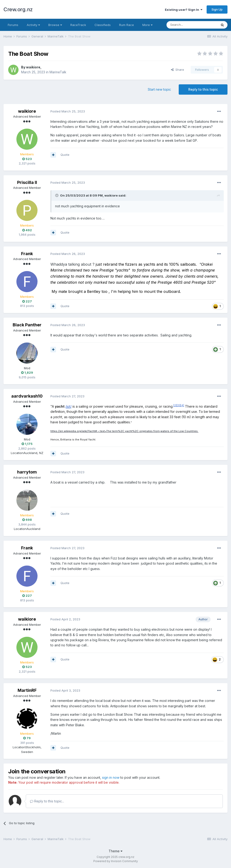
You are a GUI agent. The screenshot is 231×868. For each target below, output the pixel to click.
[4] (182, 405)
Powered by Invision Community (116, 861)
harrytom (27, 472)
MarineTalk (58, 72)
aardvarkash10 (27, 396)
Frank (27, 254)
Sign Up (217, 9)
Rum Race (127, 25)
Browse (55, 25)
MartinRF (27, 690)
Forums (13, 25)
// (68, 406)
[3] (179, 405)
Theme (115, 851)
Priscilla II (27, 182)
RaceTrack (78, 25)
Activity (33, 25)
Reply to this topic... (47, 801)
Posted (68, 111)
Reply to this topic (203, 89)
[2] (175, 405)
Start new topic (159, 89)
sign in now (111, 777)
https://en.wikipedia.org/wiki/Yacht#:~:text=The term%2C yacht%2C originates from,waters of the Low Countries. (124, 431)
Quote (65, 155)
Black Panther (27, 325)
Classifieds (103, 25)
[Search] (192, 25)
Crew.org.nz (18, 9)
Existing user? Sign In (184, 10)
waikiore (33, 67)
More (147, 25)
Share (178, 70)
